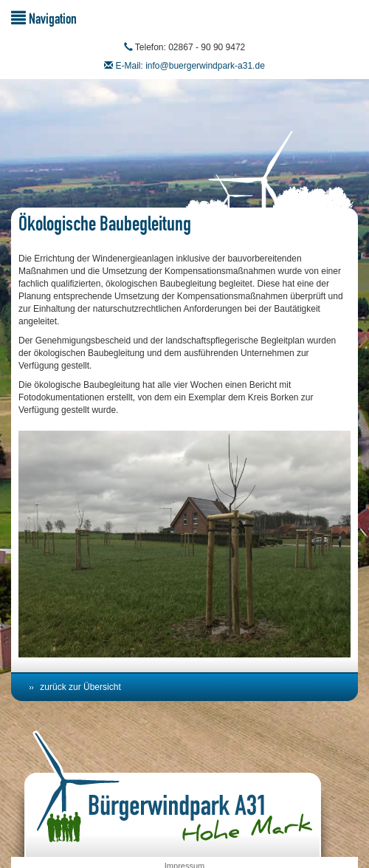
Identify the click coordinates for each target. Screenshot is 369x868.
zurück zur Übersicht (80, 687)
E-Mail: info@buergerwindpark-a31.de (190, 66)
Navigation (44, 18)
